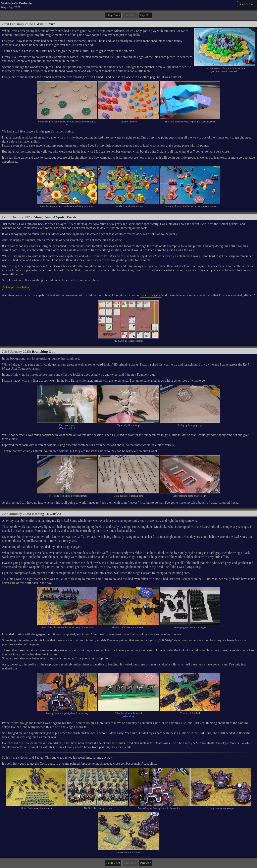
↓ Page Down (113, 15)
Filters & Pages (247, 4)
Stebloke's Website (16, 3)
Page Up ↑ (145, 15)
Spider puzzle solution (16, 287)
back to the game (151, 295)
